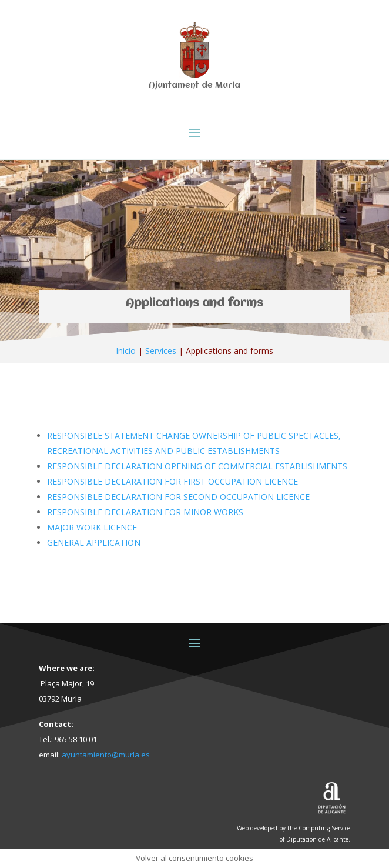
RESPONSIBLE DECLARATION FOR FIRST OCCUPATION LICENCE (172, 481)
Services (161, 351)
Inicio (126, 351)
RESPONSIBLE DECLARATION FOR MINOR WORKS (145, 512)
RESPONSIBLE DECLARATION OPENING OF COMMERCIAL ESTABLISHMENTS (197, 466)
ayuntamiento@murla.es (106, 755)
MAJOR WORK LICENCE (92, 527)
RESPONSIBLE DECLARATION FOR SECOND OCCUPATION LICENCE (178, 497)
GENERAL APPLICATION (94, 542)
